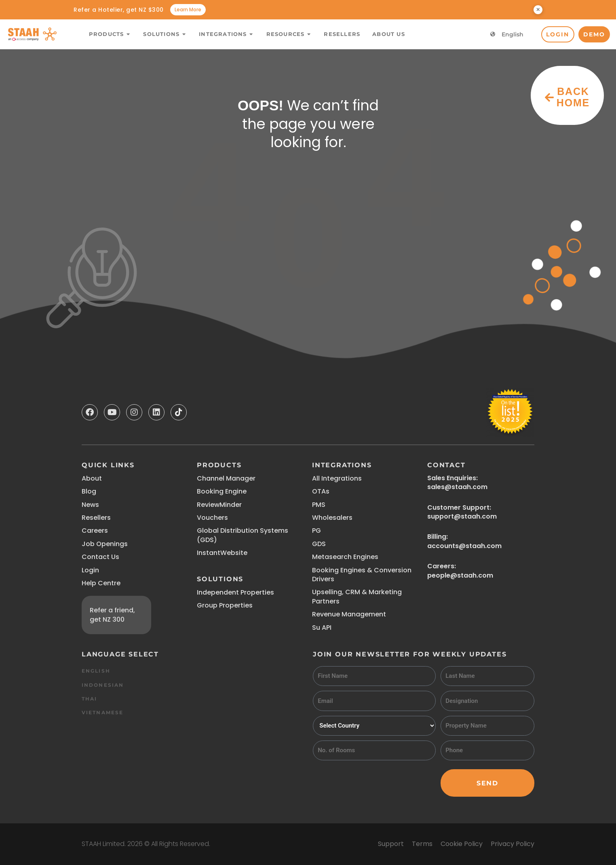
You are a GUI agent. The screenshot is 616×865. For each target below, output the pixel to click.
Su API (322, 628)
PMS (319, 505)
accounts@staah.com (464, 546)
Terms (422, 844)
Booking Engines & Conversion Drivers (362, 575)
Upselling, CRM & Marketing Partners (357, 596)
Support (391, 844)
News (90, 505)
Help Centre (101, 583)
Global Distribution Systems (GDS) (243, 535)
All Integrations (337, 478)
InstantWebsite (222, 553)
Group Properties (225, 605)
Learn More (188, 9)
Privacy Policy (513, 844)
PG (316, 531)
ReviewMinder (219, 505)
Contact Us (100, 557)
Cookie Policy (462, 844)
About (92, 478)
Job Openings (105, 544)
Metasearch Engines (345, 557)
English (513, 34)
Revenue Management (349, 614)
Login (90, 570)
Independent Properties (235, 592)
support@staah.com (462, 516)
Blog (89, 491)
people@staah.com (460, 575)
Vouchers (212, 518)
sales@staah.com (457, 487)
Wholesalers (332, 518)
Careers (95, 531)
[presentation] (374, 781)
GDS (319, 544)
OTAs (321, 491)
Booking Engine (222, 491)
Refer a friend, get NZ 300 (112, 615)
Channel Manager (226, 478)
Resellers (96, 518)
